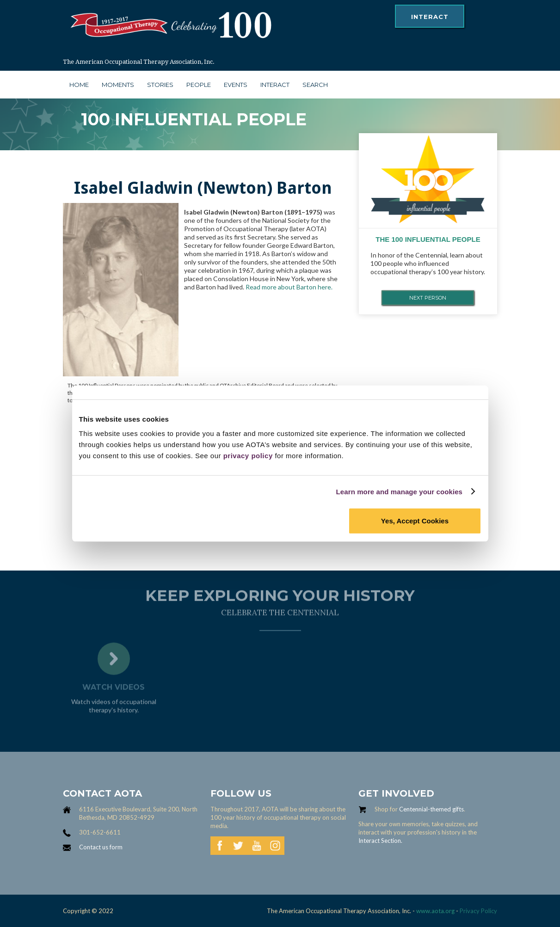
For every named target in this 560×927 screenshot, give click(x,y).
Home (79, 85)
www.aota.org (435, 911)
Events (236, 85)
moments (118, 85)
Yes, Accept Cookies (415, 521)
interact (430, 17)
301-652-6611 (100, 832)
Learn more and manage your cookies (400, 491)
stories (160, 85)
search (315, 85)
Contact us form (101, 847)
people (199, 85)
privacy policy (248, 456)
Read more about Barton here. (289, 287)
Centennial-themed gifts (431, 809)
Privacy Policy (478, 911)
